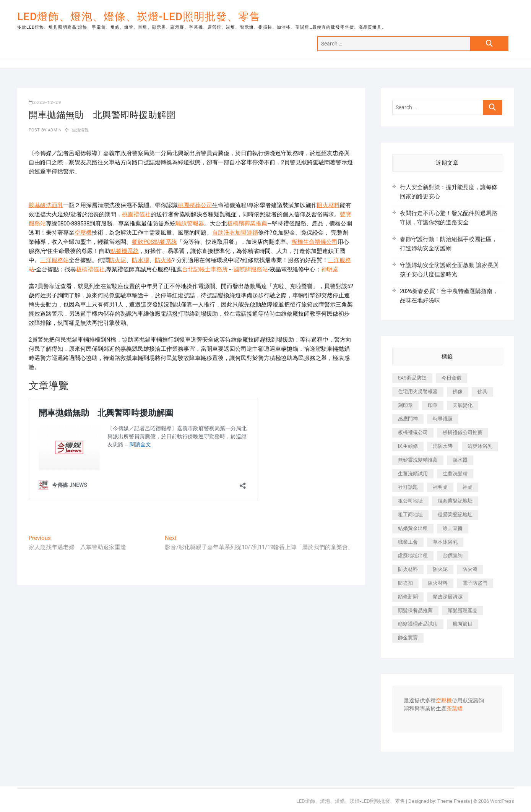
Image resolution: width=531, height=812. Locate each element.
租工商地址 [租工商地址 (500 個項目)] (410, 515)
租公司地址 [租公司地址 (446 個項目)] (410, 501)
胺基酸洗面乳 (46, 205)
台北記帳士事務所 (205, 269)
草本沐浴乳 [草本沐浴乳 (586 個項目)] (445, 542)
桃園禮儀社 (136, 214)
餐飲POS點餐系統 (154, 242)
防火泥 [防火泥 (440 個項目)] (440, 569)
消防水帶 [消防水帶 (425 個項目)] (443, 446)
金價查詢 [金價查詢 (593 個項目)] (453, 555)
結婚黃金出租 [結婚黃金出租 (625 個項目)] (413, 528)
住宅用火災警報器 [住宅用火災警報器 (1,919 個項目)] (418, 391)
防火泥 (118, 260)
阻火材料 (328, 205)
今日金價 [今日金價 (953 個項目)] (451, 378)
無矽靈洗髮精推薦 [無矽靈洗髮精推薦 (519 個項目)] (418, 460)
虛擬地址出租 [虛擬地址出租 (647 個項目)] (413, 555)
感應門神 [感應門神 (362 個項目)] (408, 419)
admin (54, 130)
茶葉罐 (455, 709)
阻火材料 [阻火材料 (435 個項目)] (438, 583)
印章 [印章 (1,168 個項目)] (433, 405)
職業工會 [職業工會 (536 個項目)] (408, 542)
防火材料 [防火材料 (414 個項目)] (408, 569)
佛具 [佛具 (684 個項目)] (482, 391)
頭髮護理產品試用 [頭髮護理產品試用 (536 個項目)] (418, 624)
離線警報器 (190, 224)
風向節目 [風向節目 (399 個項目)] (463, 624)
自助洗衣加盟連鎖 (235, 233)
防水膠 (140, 260)
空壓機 (83, 233)
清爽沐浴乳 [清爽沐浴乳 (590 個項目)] (480, 446)
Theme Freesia (454, 801)
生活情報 (80, 130)
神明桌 (330, 269)
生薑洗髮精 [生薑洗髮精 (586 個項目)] (455, 474)
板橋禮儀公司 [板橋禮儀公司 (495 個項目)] (413, 432)
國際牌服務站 (251, 269)
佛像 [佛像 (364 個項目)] (458, 391)
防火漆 (163, 260)
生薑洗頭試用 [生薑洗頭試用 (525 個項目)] (413, 474)
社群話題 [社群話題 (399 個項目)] (408, 487)
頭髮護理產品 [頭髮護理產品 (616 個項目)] (463, 610)
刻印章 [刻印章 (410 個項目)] (405, 405)
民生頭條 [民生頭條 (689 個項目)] (408, 446)
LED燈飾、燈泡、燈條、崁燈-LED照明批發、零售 (139, 17)
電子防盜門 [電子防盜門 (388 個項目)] (475, 583)
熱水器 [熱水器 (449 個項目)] (460, 460)
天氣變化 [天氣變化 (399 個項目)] (463, 405)
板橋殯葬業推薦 (247, 224)
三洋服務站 (54, 260)
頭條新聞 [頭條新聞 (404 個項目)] (408, 597)
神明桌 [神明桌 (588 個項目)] (440, 487)
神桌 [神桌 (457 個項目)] (468, 487)
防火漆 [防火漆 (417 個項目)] (470, 569)
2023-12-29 (45, 103)
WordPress (502, 801)
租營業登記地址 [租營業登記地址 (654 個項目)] (455, 515)
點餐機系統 (124, 251)
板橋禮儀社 (90, 269)
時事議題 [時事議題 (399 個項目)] (443, 419)
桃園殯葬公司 (195, 205)
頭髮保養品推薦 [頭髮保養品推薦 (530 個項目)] (415, 610)
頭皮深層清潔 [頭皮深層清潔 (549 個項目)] (448, 597)
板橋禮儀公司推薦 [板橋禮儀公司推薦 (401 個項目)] (463, 432)
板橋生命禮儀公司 (315, 242)
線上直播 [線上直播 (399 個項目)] (453, 528)
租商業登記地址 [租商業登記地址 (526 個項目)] (455, 501)
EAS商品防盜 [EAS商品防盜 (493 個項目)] (412, 378)
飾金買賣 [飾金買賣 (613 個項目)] (408, 638)
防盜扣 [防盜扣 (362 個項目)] (405, 583)
